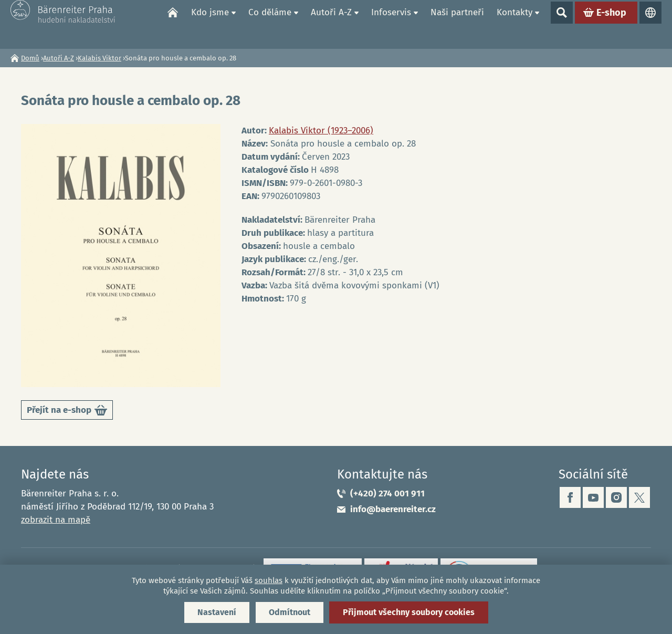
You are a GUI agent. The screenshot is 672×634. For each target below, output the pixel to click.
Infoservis (391, 24)
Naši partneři (457, 24)
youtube (593, 497)
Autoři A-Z (331, 24)
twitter (639, 497)
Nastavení (217, 612)
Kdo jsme (210, 24)
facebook (570, 497)
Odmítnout (290, 612)
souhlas (269, 580)
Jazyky (650, 24)
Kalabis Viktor (99, 58)
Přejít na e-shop (67, 412)
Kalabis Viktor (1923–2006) (321, 131)
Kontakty (514, 24)
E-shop (611, 24)
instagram (616, 497)
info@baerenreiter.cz (393, 509)
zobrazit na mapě (56, 520)
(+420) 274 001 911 (387, 493)
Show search (562, 24)
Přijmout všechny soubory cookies (409, 612)
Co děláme (270, 24)
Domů (173, 24)
